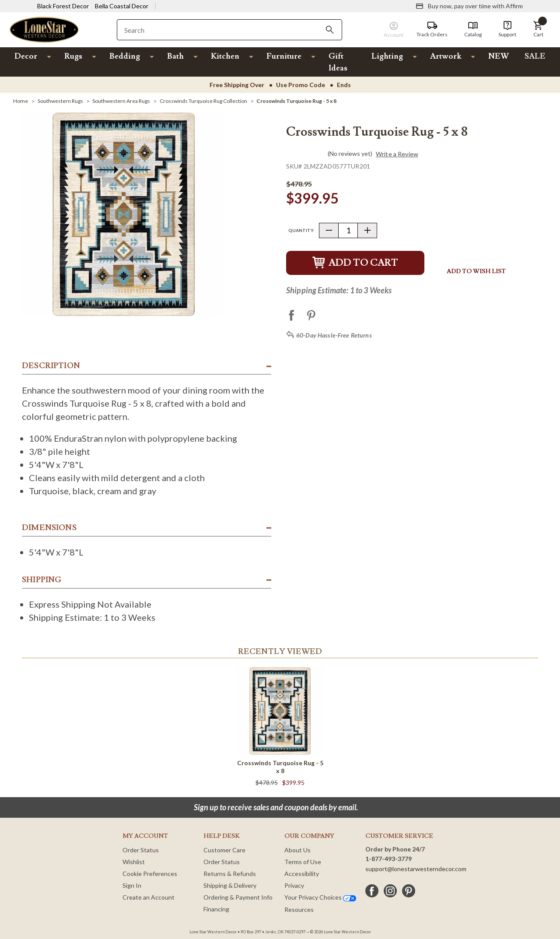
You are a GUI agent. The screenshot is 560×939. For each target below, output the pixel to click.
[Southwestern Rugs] (60, 101)
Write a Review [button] (397, 154)
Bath (175, 56)
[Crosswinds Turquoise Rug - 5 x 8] (296, 101)
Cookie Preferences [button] (150, 874)
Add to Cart (355, 263)
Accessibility (302, 874)
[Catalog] (473, 29)
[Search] (330, 30)
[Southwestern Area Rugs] (121, 101)
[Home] (21, 101)
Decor (26, 56)
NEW (499, 56)
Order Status (141, 850)
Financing (216, 909)
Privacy (294, 885)
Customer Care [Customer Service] (224, 850)
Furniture (284, 56)
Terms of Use (303, 862)
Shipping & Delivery (230, 885)
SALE (535, 56)
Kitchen (225, 56)
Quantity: (301, 230)
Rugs (73, 56)
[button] (538, 29)
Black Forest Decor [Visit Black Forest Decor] (63, 6)
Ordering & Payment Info (238, 897)
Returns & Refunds (230, 874)
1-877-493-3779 (388, 859)
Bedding (125, 56)
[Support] (507, 29)
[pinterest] (409, 891)
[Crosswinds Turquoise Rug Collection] (203, 101)
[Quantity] (348, 230)
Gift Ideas (338, 62)
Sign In (132, 885)
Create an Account (149, 897)
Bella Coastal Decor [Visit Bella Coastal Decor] (122, 6)
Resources (299, 909)
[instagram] (390, 891)
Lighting (387, 56)
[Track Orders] (432, 29)
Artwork (446, 56)
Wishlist (134, 862)
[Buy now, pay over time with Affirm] (469, 6)
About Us (297, 850)
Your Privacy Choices (320, 897)
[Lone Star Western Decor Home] (44, 29)
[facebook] (372, 891)
